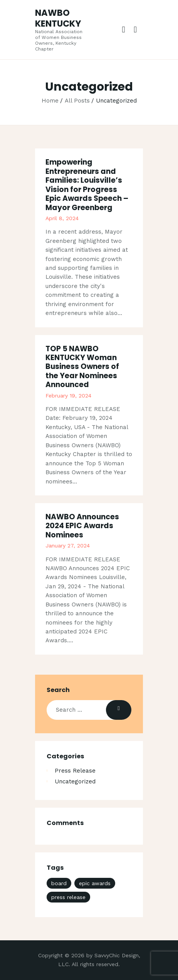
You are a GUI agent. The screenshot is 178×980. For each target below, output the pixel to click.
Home (50, 101)
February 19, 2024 (68, 396)
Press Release (75, 771)
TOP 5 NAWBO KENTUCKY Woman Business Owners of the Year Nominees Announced (82, 367)
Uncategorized (75, 781)
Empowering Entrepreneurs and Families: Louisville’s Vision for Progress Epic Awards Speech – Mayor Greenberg (87, 185)
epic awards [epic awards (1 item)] (95, 883)
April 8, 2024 (62, 218)
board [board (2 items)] (59, 883)
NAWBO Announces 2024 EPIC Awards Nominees (82, 526)
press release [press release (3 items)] (68, 897)
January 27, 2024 (68, 546)
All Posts (77, 101)
